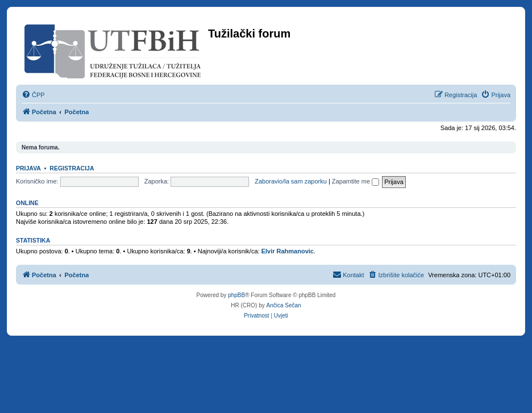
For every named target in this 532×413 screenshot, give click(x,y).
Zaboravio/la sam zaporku (291, 181)
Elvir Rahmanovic (288, 251)
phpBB (236, 295)
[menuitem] (33, 95)
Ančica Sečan (284, 305)
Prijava (28, 168)
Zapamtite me (356, 181)
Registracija (72, 168)
